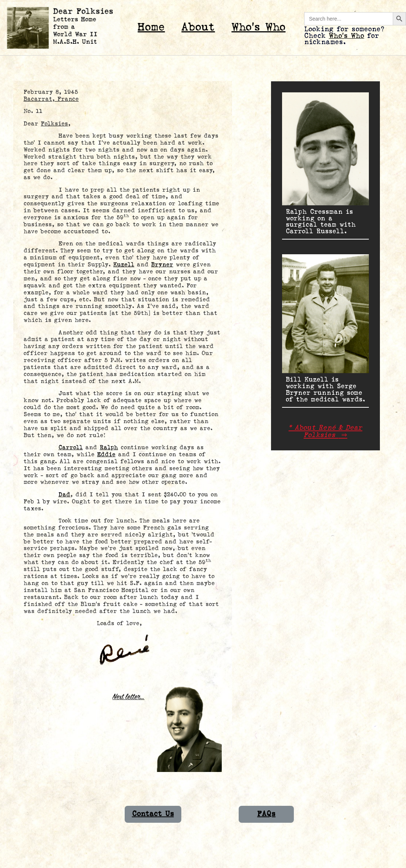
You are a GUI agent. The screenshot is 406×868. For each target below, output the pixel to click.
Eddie (106, 455)
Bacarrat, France (51, 99)
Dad (64, 495)
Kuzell (124, 265)
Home (151, 27)
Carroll (71, 448)
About (198, 27)
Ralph (109, 448)
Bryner (162, 265)
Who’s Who (258, 27)
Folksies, (56, 124)
